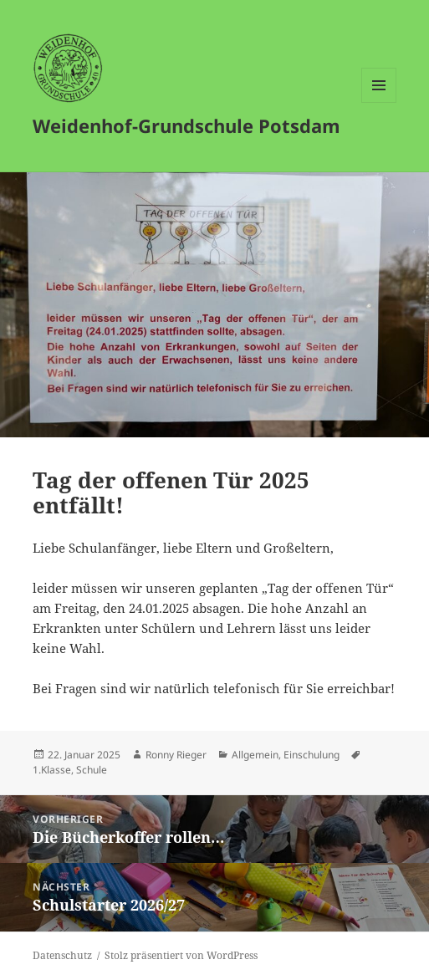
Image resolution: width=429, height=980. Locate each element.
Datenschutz (62, 955)
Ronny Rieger (176, 755)
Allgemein (255, 755)
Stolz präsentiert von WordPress (181, 955)
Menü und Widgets (379, 102)
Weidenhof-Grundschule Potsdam (186, 125)
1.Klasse (52, 770)
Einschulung (312, 755)
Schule (92, 770)
